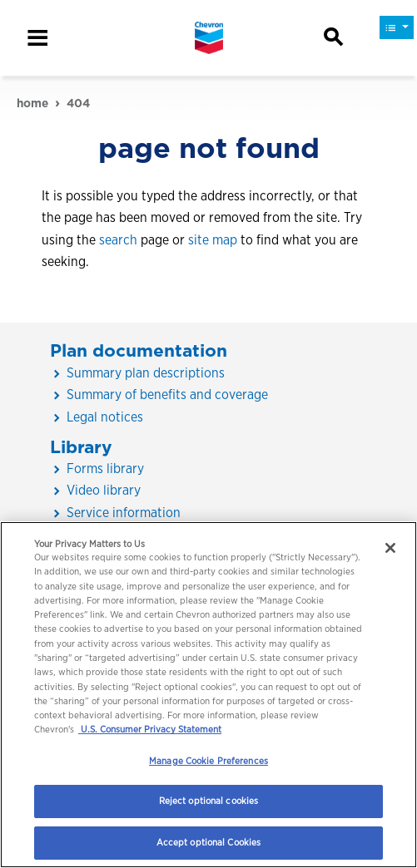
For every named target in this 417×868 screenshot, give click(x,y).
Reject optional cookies (209, 801)
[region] (208, 695)
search (118, 240)
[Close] (390, 548)
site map (213, 240)
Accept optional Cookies (209, 842)
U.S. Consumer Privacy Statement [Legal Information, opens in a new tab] (150, 729)
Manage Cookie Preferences (208, 761)
